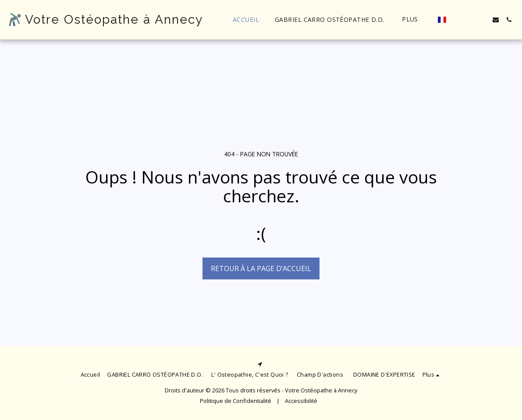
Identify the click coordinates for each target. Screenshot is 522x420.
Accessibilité (301, 401)
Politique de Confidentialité (236, 401)
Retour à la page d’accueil (261, 268)
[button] (456, 20)
